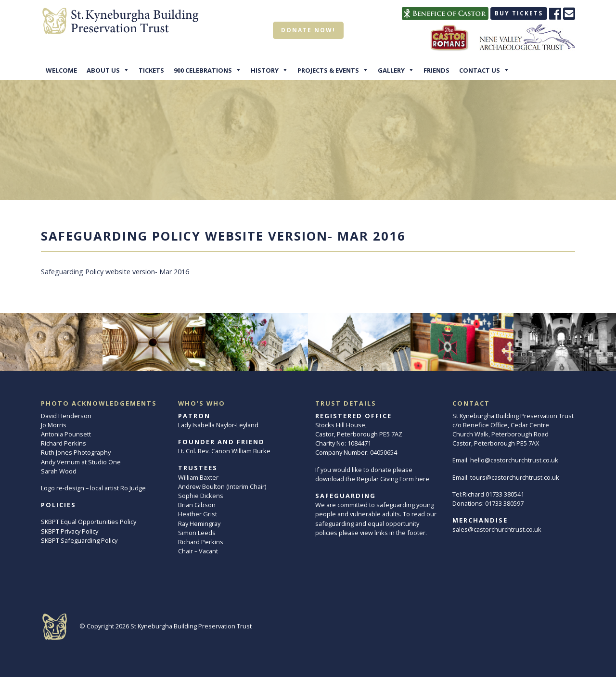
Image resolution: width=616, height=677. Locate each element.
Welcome (61, 70)
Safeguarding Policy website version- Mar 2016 (115, 272)
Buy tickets (519, 13)
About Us (103, 70)
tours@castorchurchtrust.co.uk (515, 477)
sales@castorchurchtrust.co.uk (497, 529)
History (265, 70)
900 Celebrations (203, 70)
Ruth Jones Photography (76, 452)
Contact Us (480, 70)
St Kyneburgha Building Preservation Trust (191, 626)
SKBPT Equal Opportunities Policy (89, 522)
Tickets (151, 70)
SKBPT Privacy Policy (70, 531)
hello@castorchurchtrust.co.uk (514, 460)
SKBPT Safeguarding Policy (79, 540)
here (422, 479)
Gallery (391, 70)
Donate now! (308, 30)
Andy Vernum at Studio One (81, 462)
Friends (436, 70)
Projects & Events (328, 70)
